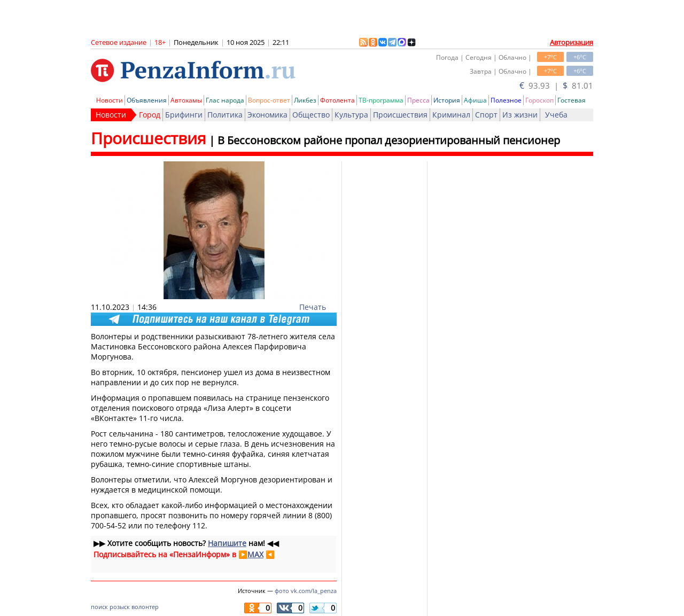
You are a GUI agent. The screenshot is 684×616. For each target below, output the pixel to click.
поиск (99, 607)
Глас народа (225, 100)
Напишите (227, 543)
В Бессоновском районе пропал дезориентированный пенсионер (389, 140)
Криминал (451, 115)
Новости (110, 100)
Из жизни (520, 115)
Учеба (556, 115)
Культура (351, 115)
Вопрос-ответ (269, 100)
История (447, 100)
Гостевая (572, 100)
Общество (311, 115)
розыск (120, 607)
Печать (313, 307)
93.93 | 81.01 (556, 85)
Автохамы (186, 100)
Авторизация (572, 42)
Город (150, 115)
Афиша (475, 100)
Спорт (486, 115)
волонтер (145, 607)
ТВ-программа (381, 100)
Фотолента (337, 100)
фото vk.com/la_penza (306, 591)
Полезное (506, 100)
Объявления (147, 100)
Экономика (267, 115)
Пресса (418, 100)
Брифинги (184, 115)
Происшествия (400, 115)
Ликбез (305, 100)
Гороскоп (539, 100)
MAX (255, 554)
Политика (225, 115)
